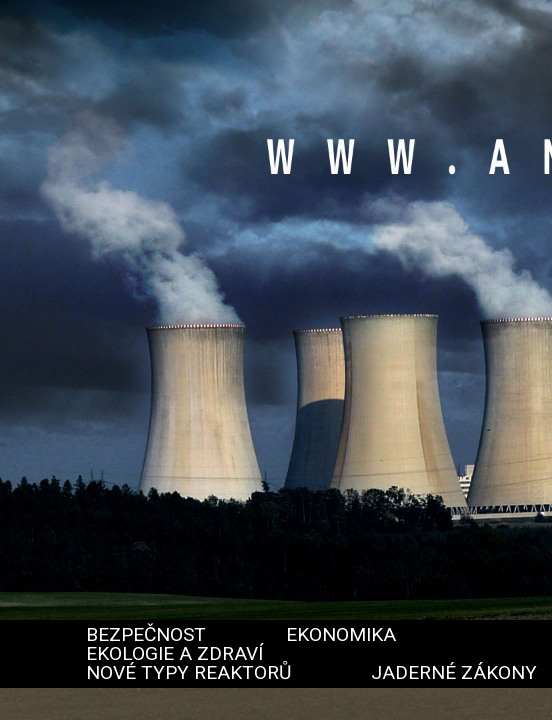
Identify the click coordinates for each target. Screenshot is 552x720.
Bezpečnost (146, 634)
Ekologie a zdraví (174, 653)
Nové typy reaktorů (188, 672)
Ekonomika (341, 634)
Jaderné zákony (454, 672)
